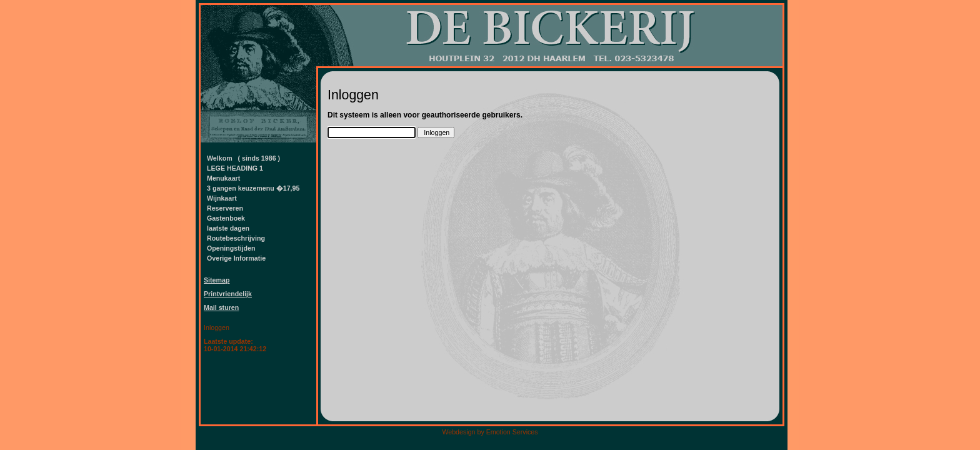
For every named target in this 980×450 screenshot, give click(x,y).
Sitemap (217, 280)
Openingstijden (231, 248)
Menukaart (223, 178)
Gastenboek (226, 218)
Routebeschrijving (236, 238)
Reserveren (225, 208)
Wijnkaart (222, 198)
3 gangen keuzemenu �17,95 (253, 188)
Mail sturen (221, 307)
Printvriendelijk (228, 294)
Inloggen (217, 327)
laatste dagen (228, 228)
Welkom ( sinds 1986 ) (243, 158)
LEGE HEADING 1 (235, 168)
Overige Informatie (236, 258)
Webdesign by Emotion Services (490, 432)
